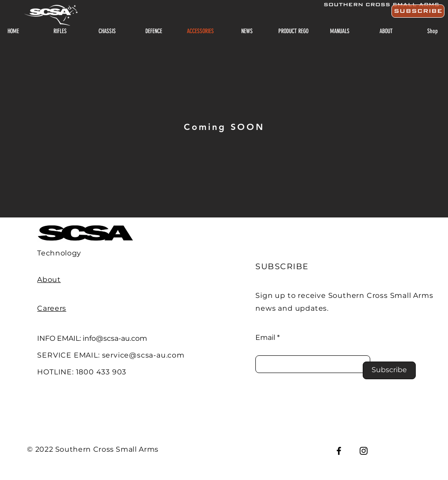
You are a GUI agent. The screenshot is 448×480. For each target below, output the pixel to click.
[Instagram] (364, 451)
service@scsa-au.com (143, 355)
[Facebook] (339, 451)
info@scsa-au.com (115, 338)
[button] (418, 11)
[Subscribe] (389, 370)
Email (265, 338)
